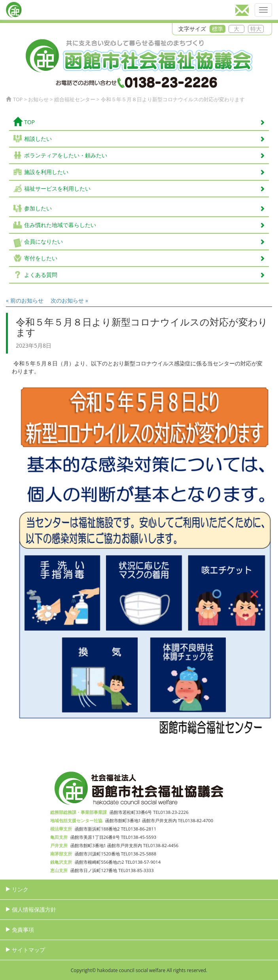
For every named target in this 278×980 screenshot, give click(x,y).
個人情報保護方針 (34, 909)
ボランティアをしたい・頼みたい (145, 155)
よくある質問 (145, 275)
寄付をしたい (145, 258)
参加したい (145, 208)
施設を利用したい (145, 172)
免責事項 (23, 930)
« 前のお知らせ (25, 300)
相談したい (145, 139)
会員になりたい (145, 241)
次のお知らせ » (69, 300)
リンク (20, 889)
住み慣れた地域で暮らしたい (145, 225)
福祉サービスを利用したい (145, 188)
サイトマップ (28, 950)
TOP (139, 122)
